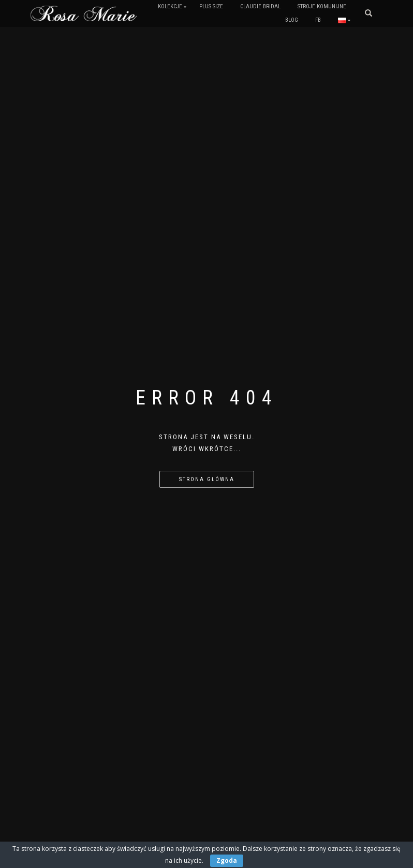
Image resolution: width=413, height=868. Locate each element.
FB (318, 20)
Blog (292, 20)
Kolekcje (170, 6)
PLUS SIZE (211, 6)
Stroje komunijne (322, 6)
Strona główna (207, 479)
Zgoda (227, 860)
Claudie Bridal (260, 6)
